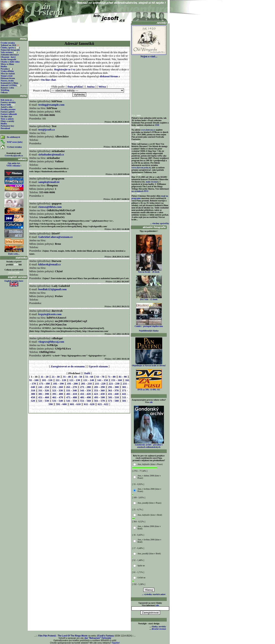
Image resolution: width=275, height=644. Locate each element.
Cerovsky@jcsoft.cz (14, 156)
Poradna (5, 69)
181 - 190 (58, 384)
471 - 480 (72, 397)
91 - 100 (34, 380)
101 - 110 (47, 380)
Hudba (4, 66)
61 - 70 (100, 377)
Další (87, 373)
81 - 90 (123, 377)
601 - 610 (75, 404)
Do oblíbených (13, 137)
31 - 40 (67, 377)
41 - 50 (78, 377)
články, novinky (159, 627)
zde (151, 402)
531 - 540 (58, 401)
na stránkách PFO (140, 191)
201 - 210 (86, 384)
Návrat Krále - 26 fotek (149, 271)
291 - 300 (113, 387)
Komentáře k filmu (9, 83)
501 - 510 (113, 397)
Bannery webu (7, 88)
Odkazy (4, 92)
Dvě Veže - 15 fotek (149, 298)
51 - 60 (89, 377)
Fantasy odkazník (9, 114)
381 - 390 (44, 394)
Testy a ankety (7, 119)
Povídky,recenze (8, 109)
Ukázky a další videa (10, 62)
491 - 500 (99, 397)
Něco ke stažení (8, 74)
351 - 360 (99, 390)
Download (5, 128)
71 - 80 (112, 377)
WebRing (5, 90)
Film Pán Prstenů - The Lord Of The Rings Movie (63, 636)
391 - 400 (58, 394)
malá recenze (152, 182)
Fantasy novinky (8, 102)
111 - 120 (61, 380)
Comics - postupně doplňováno (149, 325)
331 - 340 (71, 390)
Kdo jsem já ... (7, 100)
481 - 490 (86, 397)
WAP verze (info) (15, 142)
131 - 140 (89, 380)
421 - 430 (99, 394)
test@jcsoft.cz (47, 130)
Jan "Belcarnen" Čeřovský (98, 638)
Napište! (116, 643)
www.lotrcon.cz (148, 130)
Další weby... (14, 254)
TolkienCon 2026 (10, 45)
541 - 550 (72, 401)
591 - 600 (61, 404)
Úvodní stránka (8, 43)
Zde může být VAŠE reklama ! (14, 164)
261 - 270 (72, 387)
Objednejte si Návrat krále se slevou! (149, 365)
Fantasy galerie (8, 112)
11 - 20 (44, 377)
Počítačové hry (7, 126)
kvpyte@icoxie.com (50, 314)
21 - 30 (56, 377)
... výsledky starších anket (154, 594)
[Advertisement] (79, 30)
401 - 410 (72, 394)
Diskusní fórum (8, 78)
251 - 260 (58, 387)
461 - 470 (58, 397)
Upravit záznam (98, 366)
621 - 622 (103, 404)
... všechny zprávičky (160, 223)
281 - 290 (99, 387)
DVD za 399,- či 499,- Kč (149, 389)
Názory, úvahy (7, 81)
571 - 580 (113, 401)
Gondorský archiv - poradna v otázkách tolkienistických (149, 445)
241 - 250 (44, 387)
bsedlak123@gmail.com (52, 289)
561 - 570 (99, 401)
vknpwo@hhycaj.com (51, 342)
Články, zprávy (8, 48)
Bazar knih (6, 105)
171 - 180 (44, 384)
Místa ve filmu (7, 64)
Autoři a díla (6, 107)
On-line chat (6, 116)
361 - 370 (113, 390)
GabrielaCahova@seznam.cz (55, 237)
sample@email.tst (49, 182)
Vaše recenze (6, 52)
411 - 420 (85, 394)
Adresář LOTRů (8, 85)
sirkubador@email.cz (51, 154)
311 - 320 (44, 390)
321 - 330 (57, 390)
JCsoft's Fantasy (105, 636)
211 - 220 (100, 384)
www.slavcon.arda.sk (141, 168)
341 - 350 (85, 390)
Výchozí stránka (14, 147)
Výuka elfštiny (7, 71)
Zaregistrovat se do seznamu (68, 366)
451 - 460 (44, 397)
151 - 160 (116, 380)
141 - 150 (102, 380)
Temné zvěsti (7, 76)
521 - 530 (44, 401)
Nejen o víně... (149, 55)
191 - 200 (72, 384)
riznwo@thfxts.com (50, 207)
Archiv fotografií (8, 59)
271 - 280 (86, 387)
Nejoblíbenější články (149, 331)
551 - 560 (86, 401)
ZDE (157, 125)
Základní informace (10, 55)
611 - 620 (89, 404)
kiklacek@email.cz (49, 264)
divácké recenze (159, 629)
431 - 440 (113, 394)
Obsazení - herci (8, 57)
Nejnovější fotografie (10, 50)
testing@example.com (51, 105)
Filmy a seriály (7, 121)
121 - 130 (75, 380)
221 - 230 (114, 384)
